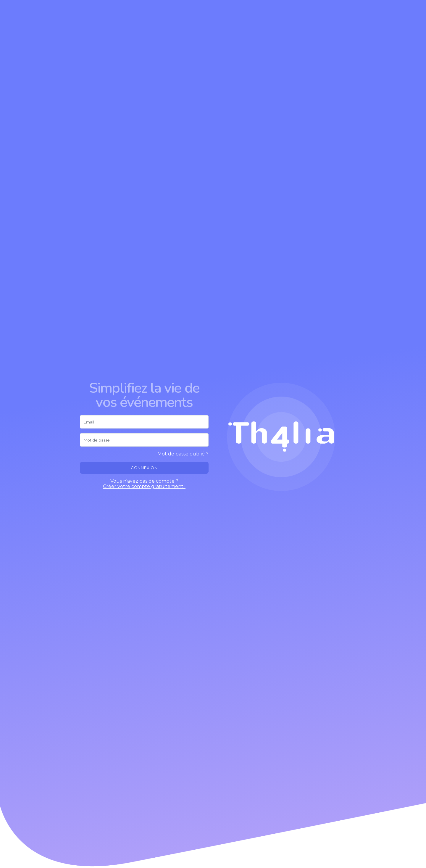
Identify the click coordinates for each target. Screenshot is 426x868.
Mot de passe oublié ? (183, 454)
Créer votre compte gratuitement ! (144, 487)
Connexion (144, 468)
